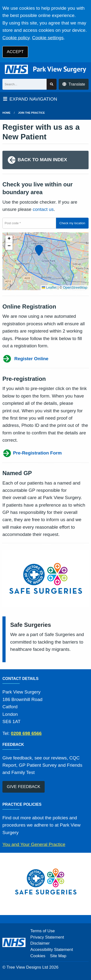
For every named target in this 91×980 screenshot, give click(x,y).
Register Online (25, 359)
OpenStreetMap (75, 287)
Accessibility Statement (52, 950)
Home (6, 113)
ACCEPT (15, 52)
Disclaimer (40, 943)
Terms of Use (43, 931)
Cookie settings (48, 38)
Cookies (38, 956)
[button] (38, 249)
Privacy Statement (47, 937)
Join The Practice (32, 113)
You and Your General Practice (34, 844)
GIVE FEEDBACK (24, 787)
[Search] (25, 84)
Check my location (72, 223)
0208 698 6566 (26, 733)
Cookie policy (16, 38)
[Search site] (52, 84)
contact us (43, 209)
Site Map (58, 956)
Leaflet (49, 287)
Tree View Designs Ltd (27, 967)
